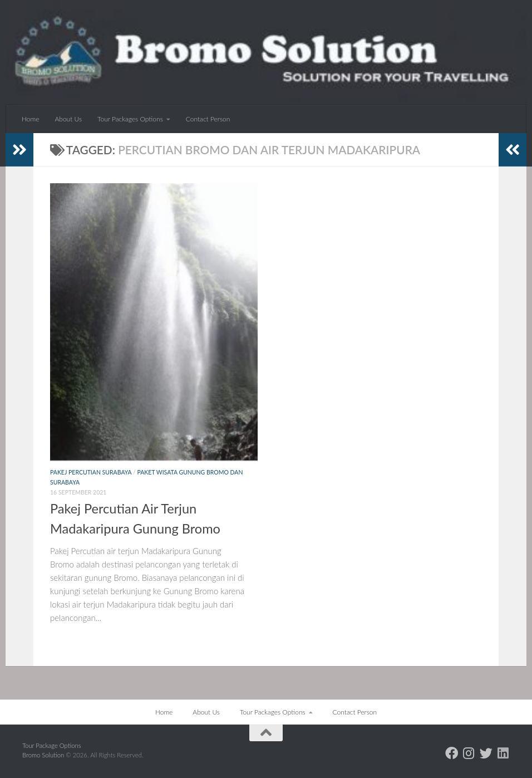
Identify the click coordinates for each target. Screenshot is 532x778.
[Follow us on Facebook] (452, 753)
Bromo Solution (44, 755)
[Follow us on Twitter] (486, 753)
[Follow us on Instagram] (469, 753)
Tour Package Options (52, 745)
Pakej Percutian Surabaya (91, 472)
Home (30, 119)
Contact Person (208, 119)
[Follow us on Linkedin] (503, 753)
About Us (68, 119)
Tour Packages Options (130, 119)
